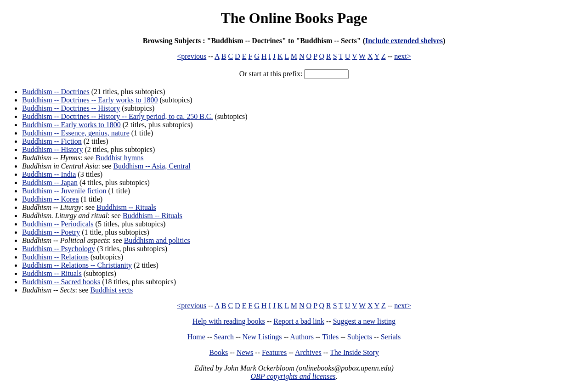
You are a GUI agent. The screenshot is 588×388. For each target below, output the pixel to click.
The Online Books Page (294, 18)
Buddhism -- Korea (51, 199)
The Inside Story (354, 352)
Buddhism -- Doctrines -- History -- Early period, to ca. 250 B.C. (117, 116)
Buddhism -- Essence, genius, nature (76, 133)
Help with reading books (229, 321)
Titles (330, 337)
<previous (192, 56)
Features (274, 352)
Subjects (360, 337)
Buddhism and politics (157, 240)
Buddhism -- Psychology (59, 249)
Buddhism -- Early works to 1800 (71, 125)
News (245, 352)
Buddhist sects (111, 290)
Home (196, 337)
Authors (302, 337)
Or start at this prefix (270, 74)
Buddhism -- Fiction (52, 141)
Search (224, 337)
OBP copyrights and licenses (293, 376)
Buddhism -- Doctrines (56, 92)
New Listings (262, 337)
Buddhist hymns (119, 158)
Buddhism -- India (49, 174)
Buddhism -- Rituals (126, 207)
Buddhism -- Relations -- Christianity (77, 265)
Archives (308, 352)
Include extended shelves (404, 41)
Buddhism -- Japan (50, 183)
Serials (391, 337)
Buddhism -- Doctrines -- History (71, 108)
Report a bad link (299, 321)
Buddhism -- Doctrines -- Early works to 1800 (90, 100)
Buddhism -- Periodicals (58, 224)
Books (218, 352)
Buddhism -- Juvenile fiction (64, 191)
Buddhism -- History (52, 149)
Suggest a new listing (364, 321)
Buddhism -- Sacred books (61, 282)
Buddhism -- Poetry (51, 232)
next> (403, 56)
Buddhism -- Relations (55, 257)
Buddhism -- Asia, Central (152, 166)
